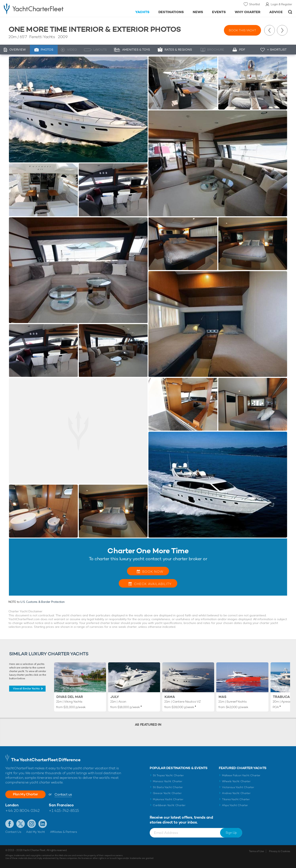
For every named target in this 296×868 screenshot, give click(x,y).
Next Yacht (282, 30)
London (12, 805)
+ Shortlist (277, 50)
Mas (223, 697)
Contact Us (13, 832)
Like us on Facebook (10, 824)
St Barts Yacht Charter (168, 787)
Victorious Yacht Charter (238, 787)
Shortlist (255, 4)
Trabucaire (284, 697)
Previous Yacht (269, 30)
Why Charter (248, 12)
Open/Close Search (290, 12)
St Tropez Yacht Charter (168, 775)
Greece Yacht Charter (167, 793)
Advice (276, 12)
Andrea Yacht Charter (236, 793)
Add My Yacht (36, 832)
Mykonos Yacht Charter (168, 799)
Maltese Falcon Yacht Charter (241, 775)
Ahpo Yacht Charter (235, 805)
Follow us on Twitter (21, 824)
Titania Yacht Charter (236, 799)
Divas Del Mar (70, 697)
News (198, 12)
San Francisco (61, 805)
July (115, 697)
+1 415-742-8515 (64, 810)
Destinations (171, 12)
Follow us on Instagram (32, 824)
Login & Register (281, 4)
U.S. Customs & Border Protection (43, 602)
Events (219, 12)
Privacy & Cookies (280, 851)
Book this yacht (242, 30)
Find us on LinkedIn (43, 824)
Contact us (63, 794)
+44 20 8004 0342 (22, 810)
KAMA (170, 697)
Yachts (142, 12)
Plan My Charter (25, 794)
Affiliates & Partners (64, 832)
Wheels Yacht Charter (236, 781)
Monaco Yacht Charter (168, 781)
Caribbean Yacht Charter (169, 805)
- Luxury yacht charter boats (46, 8)
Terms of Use (256, 851)
